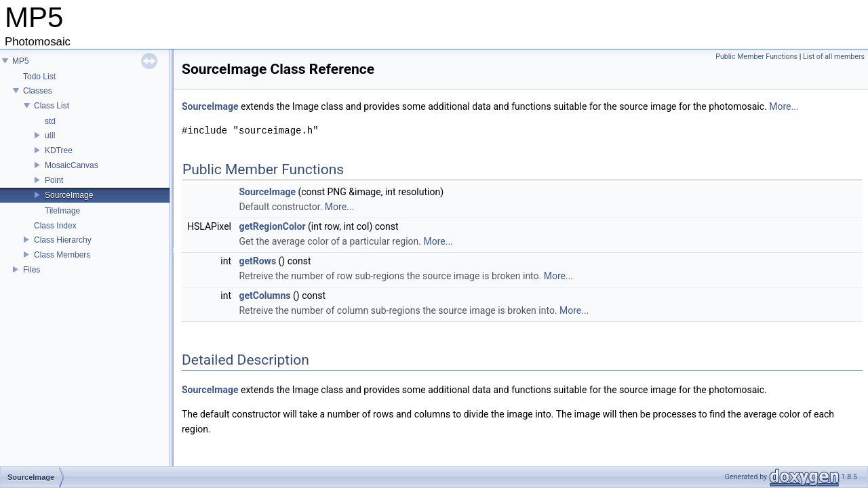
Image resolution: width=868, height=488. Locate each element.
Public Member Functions (756, 57)
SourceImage (69, 195)
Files (32, 270)
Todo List (39, 77)
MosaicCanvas (72, 165)
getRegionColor (272, 226)
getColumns (264, 296)
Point (54, 180)
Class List (52, 106)
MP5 (21, 61)
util (50, 136)
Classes (38, 91)
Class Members (62, 255)
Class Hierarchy (63, 240)
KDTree (59, 150)
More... (784, 106)
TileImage (62, 211)
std (50, 121)
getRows (257, 261)
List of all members (834, 57)
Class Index (55, 226)
